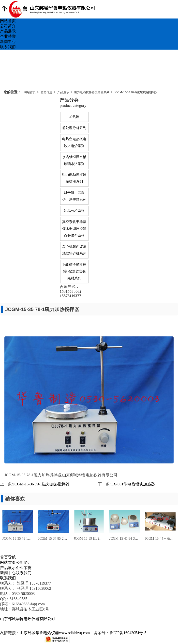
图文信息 (46, 92)
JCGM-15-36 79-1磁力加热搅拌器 (41, 484)
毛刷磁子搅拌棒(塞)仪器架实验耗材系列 (74, 271)
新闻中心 (8, 42)
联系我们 (8, 47)
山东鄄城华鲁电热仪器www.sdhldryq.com (55, 633)
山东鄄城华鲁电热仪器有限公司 (28, 619)
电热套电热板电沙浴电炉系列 (74, 142)
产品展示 (8, 31)
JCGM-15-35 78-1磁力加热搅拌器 (136, 92)
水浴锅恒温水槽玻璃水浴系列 (74, 160)
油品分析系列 (74, 211)
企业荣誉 (8, 36)
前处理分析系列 (74, 128)
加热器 (74, 117)
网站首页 (8, 21)
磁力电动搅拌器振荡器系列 (92, 92)
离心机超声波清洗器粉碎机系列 (74, 250)
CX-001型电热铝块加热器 (133, 484)
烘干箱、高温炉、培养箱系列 (74, 196)
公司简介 (8, 26)
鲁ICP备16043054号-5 (128, 633)
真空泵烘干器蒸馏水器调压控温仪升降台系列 (74, 229)
